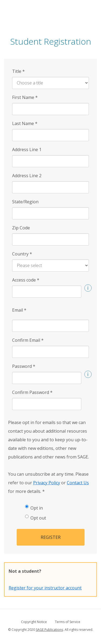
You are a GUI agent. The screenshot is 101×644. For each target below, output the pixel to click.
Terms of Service (68, 622)
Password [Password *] (24, 366)
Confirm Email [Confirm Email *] (28, 340)
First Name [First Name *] (25, 97)
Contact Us (78, 483)
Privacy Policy (47, 483)
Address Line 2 (27, 176)
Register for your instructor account (45, 588)
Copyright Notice (34, 622)
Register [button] (51, 537)
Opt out (36, 518)
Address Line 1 (27, 150)
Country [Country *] (22, 254)
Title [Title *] (18, 71)
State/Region (25, 202)
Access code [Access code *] (26, 280)
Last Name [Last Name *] (25, 123)
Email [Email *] (19, 310)
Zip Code (21, 228)
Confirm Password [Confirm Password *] (32, 392)
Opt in (34, 508)
